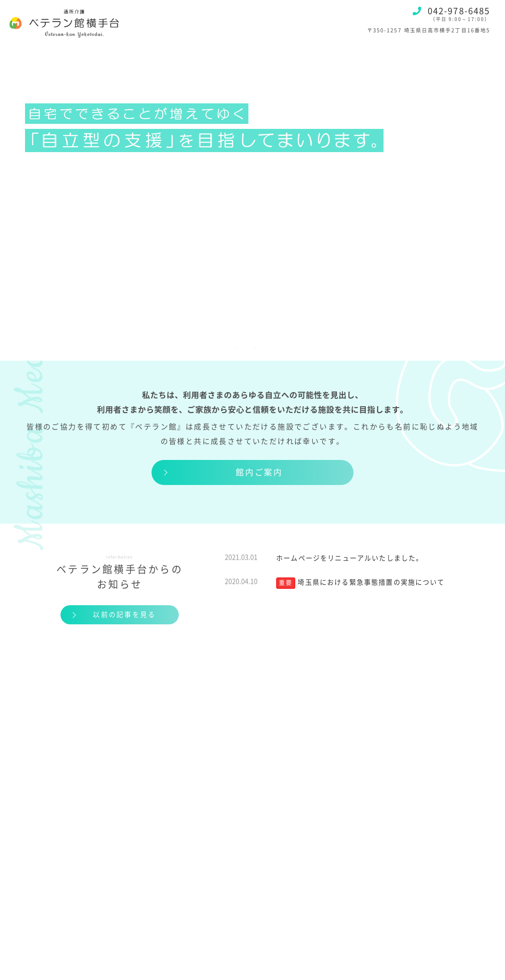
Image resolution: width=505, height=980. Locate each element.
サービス (97, 339)
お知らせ (391, 339)
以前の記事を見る (124, 616)
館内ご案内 (259, 472)
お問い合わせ (460, 339)
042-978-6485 (451, 11)
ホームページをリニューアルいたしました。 (350, 559)
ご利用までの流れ (254, 339)
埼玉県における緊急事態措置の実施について (371, 583)
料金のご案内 (167, 339)
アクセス (331, 339)
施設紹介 (36, 339)
